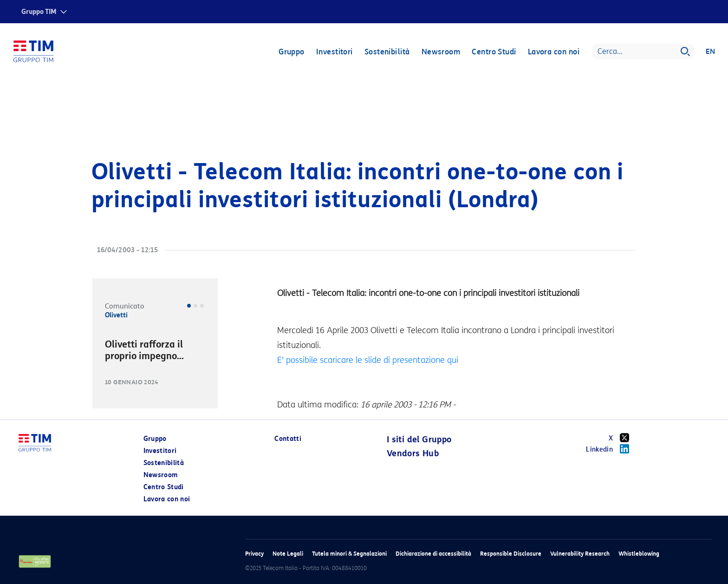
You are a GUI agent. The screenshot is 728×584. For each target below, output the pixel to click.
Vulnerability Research (580, 554)
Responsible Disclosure (511, 554)
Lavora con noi (553, 52)
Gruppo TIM (39, 12)
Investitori (334, 52)
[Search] (643, 52)
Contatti (288, 439)
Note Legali (288, 554)
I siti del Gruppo (419, 440)
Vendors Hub (413, 453)
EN (710, 52)
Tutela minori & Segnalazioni (349, 554)
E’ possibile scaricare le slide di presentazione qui (368, 360)
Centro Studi (493, 52)
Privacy (254, 554)
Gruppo (291, 52)
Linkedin (611, 449)
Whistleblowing (639, 554)
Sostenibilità (387, 52)
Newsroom (441, 52)
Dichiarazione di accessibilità (433, 554)
